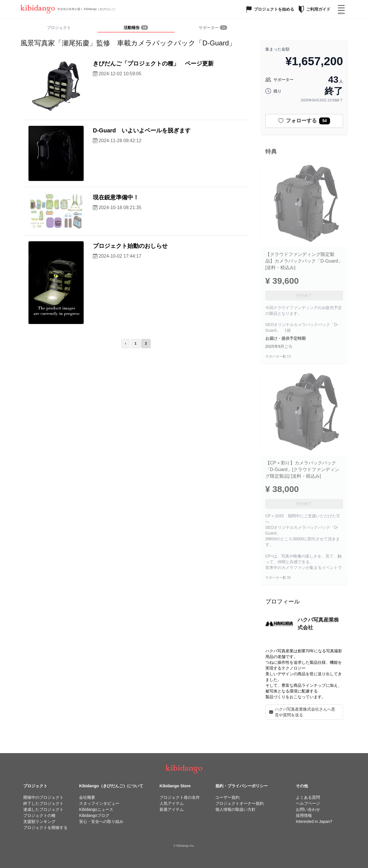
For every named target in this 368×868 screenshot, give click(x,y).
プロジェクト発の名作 (180, 797)
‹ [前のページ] (126, 344)
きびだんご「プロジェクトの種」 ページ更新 (153, 63)
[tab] (136, 28)
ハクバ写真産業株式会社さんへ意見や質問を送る (302, 712)
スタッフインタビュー (99, 803)
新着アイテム (172, 809)
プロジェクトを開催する (45, 828)
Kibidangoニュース (96, 809)
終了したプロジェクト (43, 803)
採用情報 (304, 815)
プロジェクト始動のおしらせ (130, 246)
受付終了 (304, 296)
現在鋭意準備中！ (116, 197)
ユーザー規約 (227, 797)
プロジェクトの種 (39, 815)
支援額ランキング (39, 821)
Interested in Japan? (314, 821)
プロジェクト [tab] (59, 28)
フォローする (304, 121)
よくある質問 (308, 797)
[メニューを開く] (341, 9)
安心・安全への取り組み (101, 821)
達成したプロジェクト (43, 809)
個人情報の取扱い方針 (235, 809)
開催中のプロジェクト (43, 797)
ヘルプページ (308, 803)
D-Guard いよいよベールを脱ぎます (142, 130)
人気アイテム (172, 803)
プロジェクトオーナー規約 (239, 803)
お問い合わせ (308, 809)
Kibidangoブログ (94, 815)
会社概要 (87, 797)
